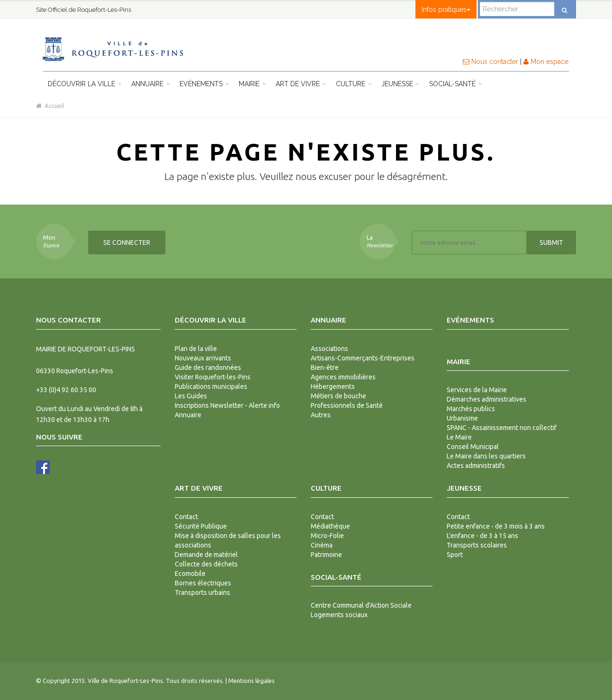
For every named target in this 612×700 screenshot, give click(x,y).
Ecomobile (190, 574)
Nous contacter (490, 62)
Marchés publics (471, 409)
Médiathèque (330, 526)
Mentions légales (252, 681)
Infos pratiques (446, 9)
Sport (455, 555)
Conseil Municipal (473, 447)
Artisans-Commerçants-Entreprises (363, 358)
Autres (321, 415)
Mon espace (546, 62)
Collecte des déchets (206, 564)
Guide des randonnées (208, 368)
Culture (354, 84)
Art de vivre (301, 84)
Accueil (50, 106)
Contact (186, 517)
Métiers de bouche (338, 396)
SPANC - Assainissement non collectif (502, 428)
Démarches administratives (486, 399)
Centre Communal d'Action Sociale (361, 605)
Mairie (252, 84)
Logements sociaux (339, 615)
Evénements (204, 84)
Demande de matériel (206, 555)
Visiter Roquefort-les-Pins (213, 377)
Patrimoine (326, 555)
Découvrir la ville (85, 84)
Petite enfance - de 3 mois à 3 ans (496, 526)
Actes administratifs (476, 466)
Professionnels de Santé (347, 405)
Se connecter (127, 242)
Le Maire (459, 437)
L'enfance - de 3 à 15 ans (482, 536)
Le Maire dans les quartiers (486, 456)
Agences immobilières (343, 377)
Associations (329, 349)
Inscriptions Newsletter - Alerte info (227, 405)
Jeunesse (400, 84)
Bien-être (325, 368)
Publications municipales (211, 386)
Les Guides (191, 396)
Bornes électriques (203, 583)
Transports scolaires (477, 545)
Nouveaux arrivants (203, 358)
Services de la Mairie (477, 390)
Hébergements (333, 386)
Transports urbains (202, 592)
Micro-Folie (327, 536)
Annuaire (151, 84)
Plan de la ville (196, 349)
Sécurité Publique (201, 526)
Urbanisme (462, 418)
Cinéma (322, 545)
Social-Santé (456, 84)
